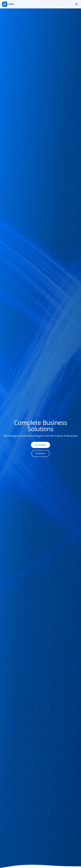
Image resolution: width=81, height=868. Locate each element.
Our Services (40, 445)
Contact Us (41, 453)
